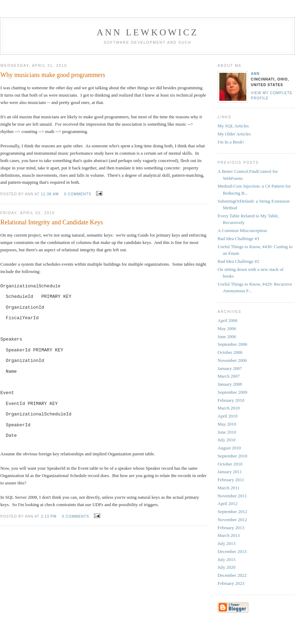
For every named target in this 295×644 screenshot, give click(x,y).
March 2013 (229, 535)
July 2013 (227, 543)
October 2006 (230, 352)
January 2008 (230, 384)
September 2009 (232, 392)
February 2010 (231, 400)
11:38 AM (50, 194)
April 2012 (228, 503)
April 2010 (228, 416)
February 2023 (231, 583)
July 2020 (227, 567)
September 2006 (232, 344)
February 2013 (231, 528)
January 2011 (230, 472)
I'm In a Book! (231, 142)
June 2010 (227, 432)
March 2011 (229, 488)
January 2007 (230, 368)
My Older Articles (234, 134)
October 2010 (230, 464)
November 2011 (232, 496)
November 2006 (232, 360)
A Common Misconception (242, 230)
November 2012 (232, 520)
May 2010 (227, 424)
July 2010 (227, 440)
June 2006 (227, 337)
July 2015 (227, 559)
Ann (255, 74)
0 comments (78, 194)
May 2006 (227, 328)
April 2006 (228, 320)
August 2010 (229, 448)
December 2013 (232, 551)
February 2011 (231, 480)
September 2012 (232, 512)
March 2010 (229, 408)
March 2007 (229, 376)
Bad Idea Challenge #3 (238, 239)
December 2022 (232, 575)
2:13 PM (49, 516)
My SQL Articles (233, 126)
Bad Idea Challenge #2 (238, 261)
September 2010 (232, 456)
